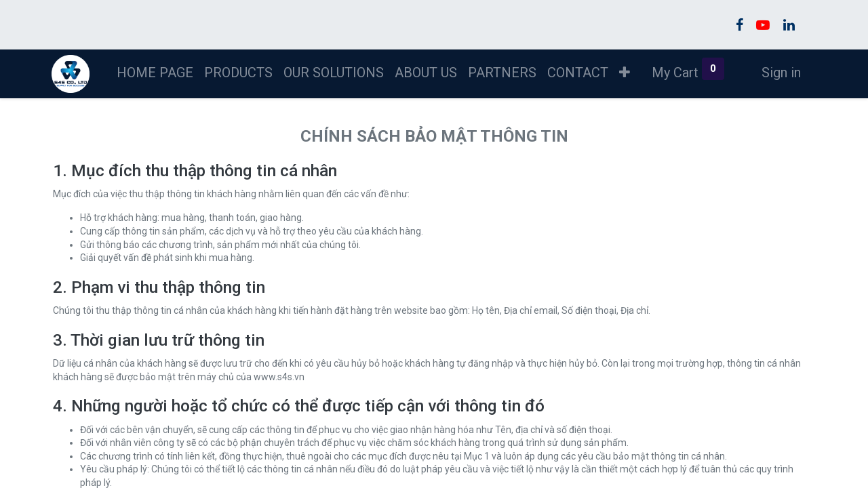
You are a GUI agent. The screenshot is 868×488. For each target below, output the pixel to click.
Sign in (779, 73)
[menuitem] (156, 73)
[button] (626, 73)
